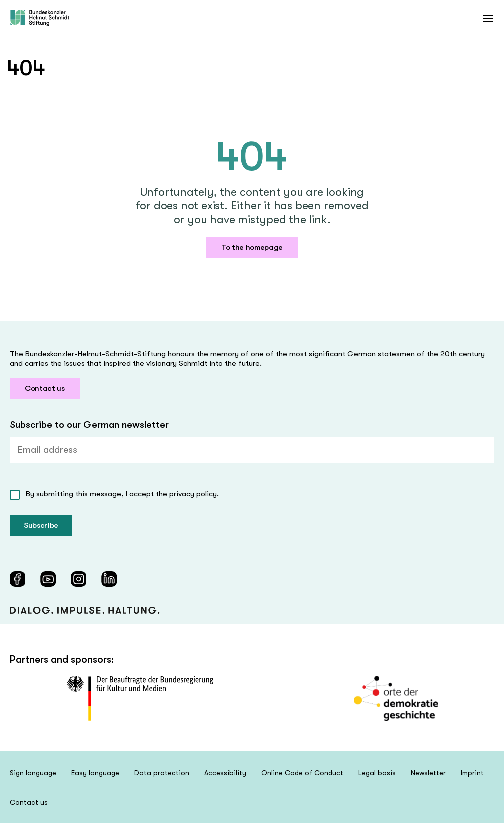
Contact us (45, 388)
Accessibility (225, 773)
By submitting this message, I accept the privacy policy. (122, 494)
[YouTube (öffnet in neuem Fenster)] (48, 579)
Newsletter (428, 773)
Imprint (472, 773)
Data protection (162, 773)
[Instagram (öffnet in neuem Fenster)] (79, 579)
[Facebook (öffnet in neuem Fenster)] (18, 579)
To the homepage (252, 247)
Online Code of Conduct (302, 773)
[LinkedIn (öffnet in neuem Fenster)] (109, 579)
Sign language (33, 773)
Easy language (95, 773)
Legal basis (377, 773)
